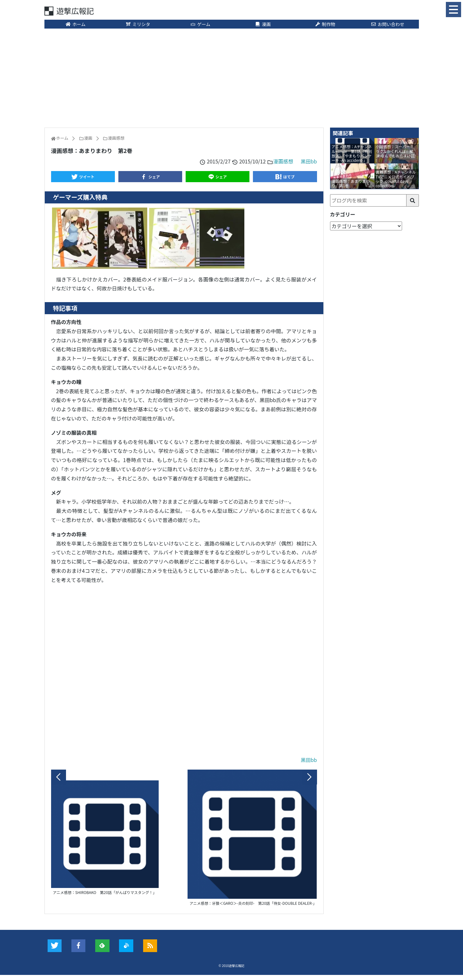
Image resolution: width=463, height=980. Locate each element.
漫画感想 (283, 162)
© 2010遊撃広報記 (231, 971)
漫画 (263, 24)
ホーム (75, 24)
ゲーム (200, 24)
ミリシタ (138, 24)
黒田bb (309, 162)
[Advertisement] (232, 78)
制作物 (325, 24)
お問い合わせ (387, 24)
